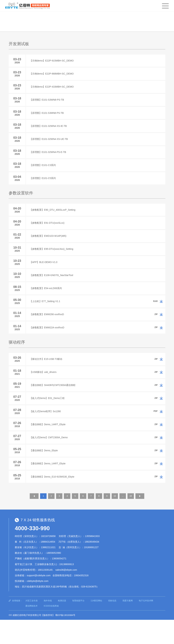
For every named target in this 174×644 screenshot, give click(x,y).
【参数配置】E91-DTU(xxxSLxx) (48, 232)
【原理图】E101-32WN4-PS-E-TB (49, 158)
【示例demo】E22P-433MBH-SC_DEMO (53, 89)
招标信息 (112, 625)
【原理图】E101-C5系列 (44, 186)
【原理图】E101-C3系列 (44, 172)
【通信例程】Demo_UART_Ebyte (49, 445)
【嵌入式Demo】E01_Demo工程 (48, 417)
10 (118, 521)
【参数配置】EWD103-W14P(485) (49, 246)
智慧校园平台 (78, 625)
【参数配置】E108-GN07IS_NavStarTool (53, 288)
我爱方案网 (128, 625)
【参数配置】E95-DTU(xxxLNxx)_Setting (53, 260)
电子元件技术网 (146, 625)
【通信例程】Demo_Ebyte (45, 473)
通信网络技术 (31, 630)
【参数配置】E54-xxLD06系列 (47, 302)
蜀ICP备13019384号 (65, 639)
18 (136, 521)
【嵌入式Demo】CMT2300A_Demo (50, 459)
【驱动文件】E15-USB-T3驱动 (47, 376)
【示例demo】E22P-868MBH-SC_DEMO (53, 75)
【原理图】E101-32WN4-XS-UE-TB (50, 144)
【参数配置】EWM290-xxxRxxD (48, 329)
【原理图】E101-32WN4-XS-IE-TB (49, 130)
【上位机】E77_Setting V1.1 (46, 315)
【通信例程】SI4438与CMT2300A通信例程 (54, 404)
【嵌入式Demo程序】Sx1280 (46, 431)
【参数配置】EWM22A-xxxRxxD (48, 343)
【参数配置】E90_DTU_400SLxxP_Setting (54, 218)
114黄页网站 (96, 625)
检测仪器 (62, 625)
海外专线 (48, 625)
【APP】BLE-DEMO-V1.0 (45, 274)
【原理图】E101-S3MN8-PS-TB (48, 117)
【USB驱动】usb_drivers (44, 390)
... (127, 521)
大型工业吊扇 (31, 625)
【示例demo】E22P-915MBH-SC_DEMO (53, 61)
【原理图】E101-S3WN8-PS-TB (48, 103)
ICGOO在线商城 (51, 630)
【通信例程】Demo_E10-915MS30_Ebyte (53, 501)
